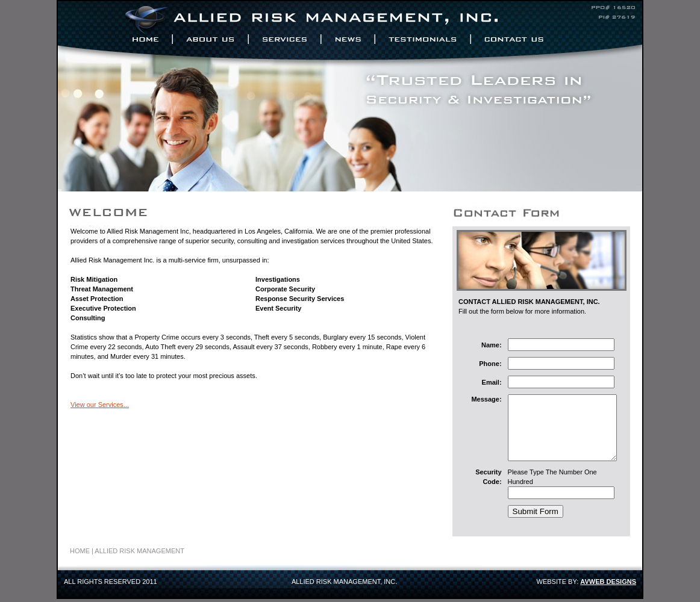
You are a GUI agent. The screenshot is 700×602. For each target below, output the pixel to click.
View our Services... (100, 405)
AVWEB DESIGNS (608, 585)
